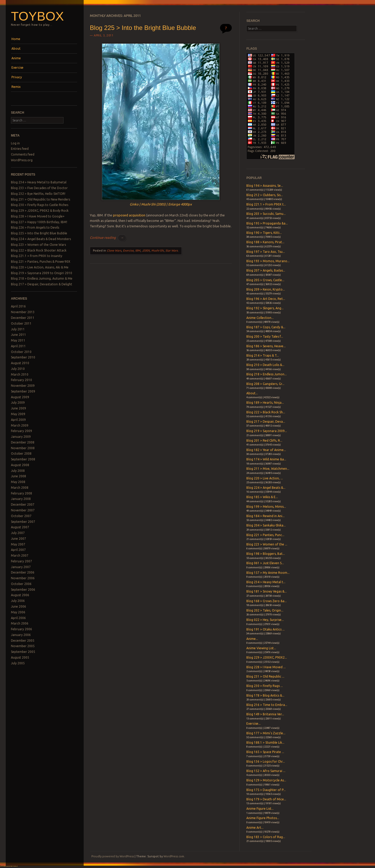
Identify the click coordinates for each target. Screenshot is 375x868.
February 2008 (21, 493)
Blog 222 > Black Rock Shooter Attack (39, 250)
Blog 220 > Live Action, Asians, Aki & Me (40, 267)
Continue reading (108, 237)
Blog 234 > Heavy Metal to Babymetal (39, 182)
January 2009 (21, 437)
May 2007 (18, 544)
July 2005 (18, 663)
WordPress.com (174, 856)
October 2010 (21, 352)
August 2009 (20, 397)
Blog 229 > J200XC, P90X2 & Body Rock (40, 211)
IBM (138, 250)
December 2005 (23, 641)
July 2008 (18, 471)
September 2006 (23, 590)
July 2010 (18, 369)
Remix (16, 87)
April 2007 (18, 550)
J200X (146, 250)
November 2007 (23, 510)
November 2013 (23, 312)
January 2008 (21, 499)
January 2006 (21, 635)
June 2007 (18, 539)
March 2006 (20, 623)
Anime (16, 58)
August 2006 (20, 595)
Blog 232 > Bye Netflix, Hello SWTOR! (38, 194)
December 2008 (23, 442)
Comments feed (23, 154)
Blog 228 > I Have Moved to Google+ (38, 216)
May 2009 (18, 414)
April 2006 (18, 618)
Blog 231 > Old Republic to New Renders (40, 199)
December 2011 (23, 318)
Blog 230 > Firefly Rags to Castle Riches (40, 205)
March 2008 (20, 488)
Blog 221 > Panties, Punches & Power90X (41, 262)
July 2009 (18, 403)
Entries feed (20, 149)
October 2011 (21, 323)
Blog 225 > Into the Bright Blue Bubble (39, 233)
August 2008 (20, 465)
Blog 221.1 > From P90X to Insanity (37, 256)
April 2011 (18, 346)
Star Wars (172, 250)
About (16, 49)
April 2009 (18, 420)
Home (16, 39)
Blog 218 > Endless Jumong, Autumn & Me (42, 278)
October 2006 (21, 584)
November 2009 (23, 386)
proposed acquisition (129, 215)
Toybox (37, 16)
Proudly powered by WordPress (113, 856)
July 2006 (18, 601)
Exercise (17, 67)
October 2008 (21, 454)
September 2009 (23, 391)
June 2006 (18, 606)
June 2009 (18, 408)
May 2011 (18, 340)
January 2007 (21, 567)
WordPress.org (22, 160)
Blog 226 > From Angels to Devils (35, 227)
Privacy (17, 77)
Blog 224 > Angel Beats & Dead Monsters (41, 239)
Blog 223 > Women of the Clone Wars (38, 245)
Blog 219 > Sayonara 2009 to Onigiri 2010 (42, 273)
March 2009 (20, 425)
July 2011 (18, 329)
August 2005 (20, 657)
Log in (15, 143)
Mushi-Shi (158, 250)
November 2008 (23, 448)
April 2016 (18, 306)
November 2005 (23, 646)
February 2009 (21, 431)
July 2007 (18, 533)
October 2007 (21, 516)
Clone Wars (114, 250)
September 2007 (23, 522)
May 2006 (18, 612)
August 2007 (20, 527)
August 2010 (20, 363)
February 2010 (21, 380)
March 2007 (20, 555)
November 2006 (23, 578)
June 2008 (18, 476)
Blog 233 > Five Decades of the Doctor (39, 188)
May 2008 (18, 482)
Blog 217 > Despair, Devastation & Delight (42, 284)
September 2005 (23, 652)
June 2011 (18, 335)
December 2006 (23, 572)
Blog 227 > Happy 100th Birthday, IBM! (39, 222)
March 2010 (20, 374)
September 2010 (23, 357)
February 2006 (21, 629)
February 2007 (21, 561)
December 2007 (23, 504)
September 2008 (23, 459)
